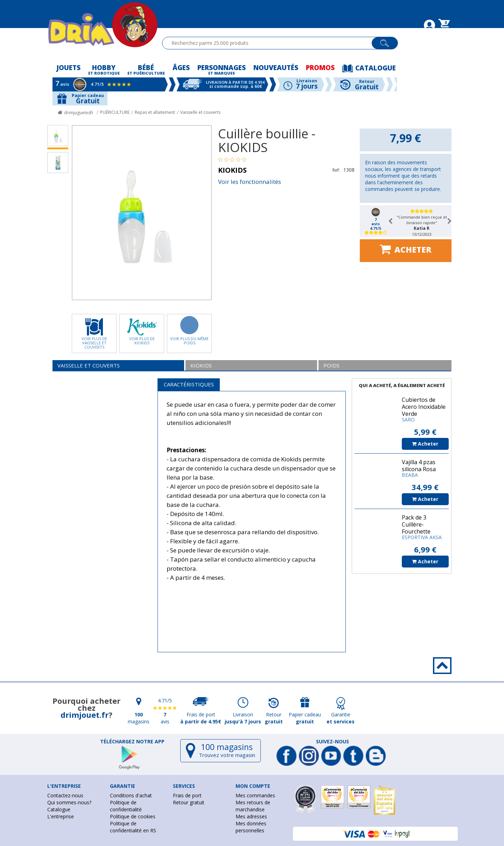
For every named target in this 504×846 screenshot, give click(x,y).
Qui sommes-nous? (69, 802)
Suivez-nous (332, 742)
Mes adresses (251, 816)
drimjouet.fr (85, 715)
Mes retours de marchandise (253, 806)
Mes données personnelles (251, 827)
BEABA (410, 475)
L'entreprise (61, 816)
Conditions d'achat (131, 795)
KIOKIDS (232, 170)
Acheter (406, 249)
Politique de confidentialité (126, 806)
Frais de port (187, 795)
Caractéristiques (189, 384)
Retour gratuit (189, 802)
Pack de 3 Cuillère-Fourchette (416, 524)
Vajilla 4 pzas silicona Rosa (419, 466)
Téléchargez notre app (132, 742)
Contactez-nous (65, 795)
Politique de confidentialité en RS (133, 827)
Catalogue (59, 809)
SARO (408, 419)
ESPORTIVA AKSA (422, 537)
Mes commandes (255, 795)
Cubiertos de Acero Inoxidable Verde (424, 407)
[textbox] (270, 43)
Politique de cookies (133, 816)
